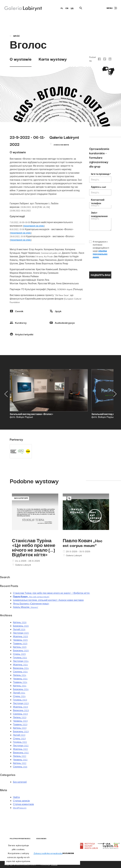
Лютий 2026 (19, 629)
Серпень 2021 (20, 767)
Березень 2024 (21, 689)
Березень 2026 (21, 626)
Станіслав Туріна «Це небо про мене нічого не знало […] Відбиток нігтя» (34, 547)
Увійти (16, 797)
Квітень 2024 (20, 686)
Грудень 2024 (20, 658)
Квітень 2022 (20, 763)
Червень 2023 (20, 721)
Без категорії (20, 782)
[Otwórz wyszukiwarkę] (81, 8)
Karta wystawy (53, 59)
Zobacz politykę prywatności (48, 853)
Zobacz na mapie (61, 145)
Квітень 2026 (20, 622)
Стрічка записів (21, 801)
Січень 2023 (19, 738)
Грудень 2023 (20, 700)
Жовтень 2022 (20, 749)
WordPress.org (20, 808)
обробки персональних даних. (100, 254)
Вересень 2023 (21, 710)
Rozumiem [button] (68, 853)
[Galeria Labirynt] (21, 8)
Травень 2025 (20, 643)
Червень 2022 (20, 760)
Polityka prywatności (20, 838)
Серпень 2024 (20, 672)
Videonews (41, 838)
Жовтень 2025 (20, 636)
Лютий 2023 (19, 735)
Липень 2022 (20, 756)
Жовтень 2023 (20, 707)
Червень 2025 (20, 640)
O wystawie (21, 59)
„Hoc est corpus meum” (83, 543)
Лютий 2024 (19, 693)
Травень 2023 (20, 724)
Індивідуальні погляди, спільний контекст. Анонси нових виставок (48, 600)
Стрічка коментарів (23, 804)
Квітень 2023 (20, 728)
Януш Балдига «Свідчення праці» (31, 604)
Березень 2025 (21, 650)
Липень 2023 (20, 717)
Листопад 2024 (21, 661)
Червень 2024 (20, 679)
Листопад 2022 (21, 746)
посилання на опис (34, 226)
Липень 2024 (20, 675)
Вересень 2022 (21, 753)
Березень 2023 (21, 731)
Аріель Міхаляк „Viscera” (26, 607)
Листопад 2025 (21, 633)
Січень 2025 (19, 654)
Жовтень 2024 (20, 665)
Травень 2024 (20, 682)
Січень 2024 (19, 696)
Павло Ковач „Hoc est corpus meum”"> (86, 515)
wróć (14, 36)
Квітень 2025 (20, 647)
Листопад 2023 (21, 703)
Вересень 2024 (21, 668)
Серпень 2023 (20, 714)
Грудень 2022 (20, 742)
